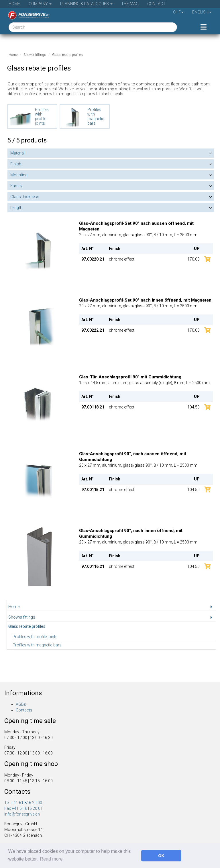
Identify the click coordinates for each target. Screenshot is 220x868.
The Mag (130, 4)
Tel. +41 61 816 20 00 (23, 803)
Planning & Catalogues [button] (86, 4)
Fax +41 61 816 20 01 (23, 808)
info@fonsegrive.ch (22, 814)
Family (16, 186)
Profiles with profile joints (35, 637)
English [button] (202, 12)
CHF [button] (178, 12)
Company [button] (40, 4)
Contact (156, 4)
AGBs (21, 704)
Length (16, 208)
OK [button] (161, 856)
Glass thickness (25, 197)
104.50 (194, 407)
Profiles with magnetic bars (37, 645)
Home (14, 4)
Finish (16, 164)
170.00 (194, 259)
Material (17, 153)
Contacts (24, 710)
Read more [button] (51, 859)
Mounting (19, 175)
